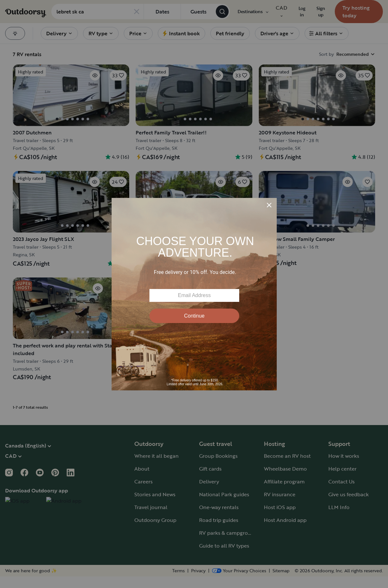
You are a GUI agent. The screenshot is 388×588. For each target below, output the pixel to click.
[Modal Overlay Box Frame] (194, 294)
